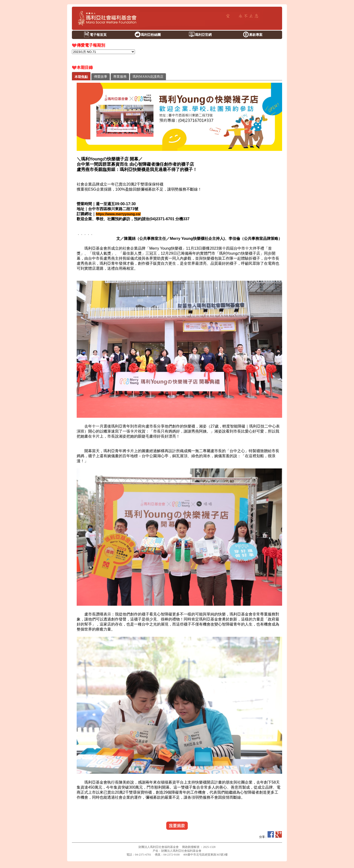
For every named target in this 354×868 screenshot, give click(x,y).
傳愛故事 (101, 77)
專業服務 (120, 77)
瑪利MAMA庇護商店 (148, 77)
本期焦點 (81, 77)
